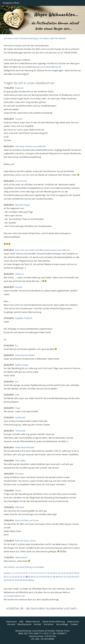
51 (62, 577)
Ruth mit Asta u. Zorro (26, 541)
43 (40, 577)
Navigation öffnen (11, 3)
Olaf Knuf (20, 507)
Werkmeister (21, 557)
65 (24, 580)
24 (64, 573)
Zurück (7, 573)
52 (65, 577)
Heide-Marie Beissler (25, 447)
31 (8, 577)
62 (16, 580)
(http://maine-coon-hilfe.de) (33, 146)
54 (70, 577)
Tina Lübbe (20, 461)
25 (67, 573)
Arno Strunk (21, 181)
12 (32, 573)
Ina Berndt (20, 417)
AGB (21, 622)
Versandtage (62, 624)
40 (32, 577)
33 (13, 577)
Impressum (11, 622)
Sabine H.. (20, 274)
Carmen (19, 119)
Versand (11, 624)
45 (46, 577)
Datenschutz (73, 622)
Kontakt (38, 624)
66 (27, 580)
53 (67, 577)
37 (24, 577)
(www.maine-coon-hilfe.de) (57, 250)
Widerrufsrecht (33, 622)
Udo (17, 146)
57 (78, 577)
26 (70, 573)
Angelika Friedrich (24, 318)
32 (10, 577)
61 (13, 580)
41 (35, 577)
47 (51, 577)
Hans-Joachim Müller (25, 355)
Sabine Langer (22, 365)
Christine (19, 474)
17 (45, 573)
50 (59, 577)
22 (59, 573)
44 (43, 577)
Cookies (74, 624)
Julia (17, 395)
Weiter (31, 580)
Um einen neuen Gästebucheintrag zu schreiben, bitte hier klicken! (35, 38)
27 (73, 573)
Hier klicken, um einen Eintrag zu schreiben (24, 567)
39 (29, 577)
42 (37, 577)
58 (5, 580)
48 (54, 577)
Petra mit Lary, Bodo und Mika (30, 250)
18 (48, 573)
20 (54, 573)
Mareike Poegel (22, 205)
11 (29, 573)
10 (26, 573)
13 (35, 573)
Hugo (18, 408)
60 (10, 580)
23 (62, 573)
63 (18, 580)
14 (37, 573)
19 (51, 573)
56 (76, 577)
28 (75, 573)
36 (21, 577)
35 (18, 577)
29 (78, 573)
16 (43, 573)
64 (21, 580)
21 (56, 573)
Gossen (19, 287)
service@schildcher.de (51, 67)
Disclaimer (49, 624)
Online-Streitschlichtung (54, 622)
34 (16, 577)
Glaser (18, 491)
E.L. (17, 346)
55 (73, 577)
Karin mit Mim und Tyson (27, 520)
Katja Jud (19, 88)
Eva (17, 382)
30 (5, 577)
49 (57, 577)
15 (40, 573)
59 (8, 580)
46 (48, 577)
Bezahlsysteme (24, 624)
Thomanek (20, 431)
